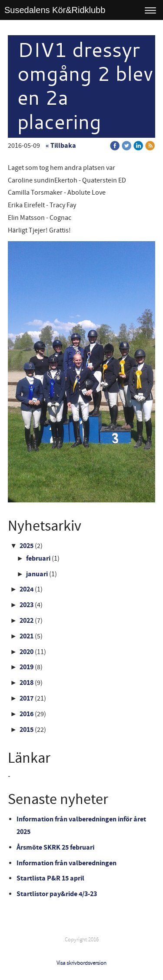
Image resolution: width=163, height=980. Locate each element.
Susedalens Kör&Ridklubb (55, 10)
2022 (27, 621)
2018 (27, 683)
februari (38, 558)
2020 (27, 652)
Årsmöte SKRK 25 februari (55, 847)
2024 (27, 589)
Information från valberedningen (67, 863)
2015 (27, 730)
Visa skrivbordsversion (81, 963)
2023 (27, 605)
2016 (27, 714)
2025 (27, 546)
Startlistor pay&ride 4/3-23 (57, 894)
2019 (27, 667)
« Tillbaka (61, 146)
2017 (27, 698)
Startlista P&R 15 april (50, 878)
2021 (27, 636)
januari (37, 574)
